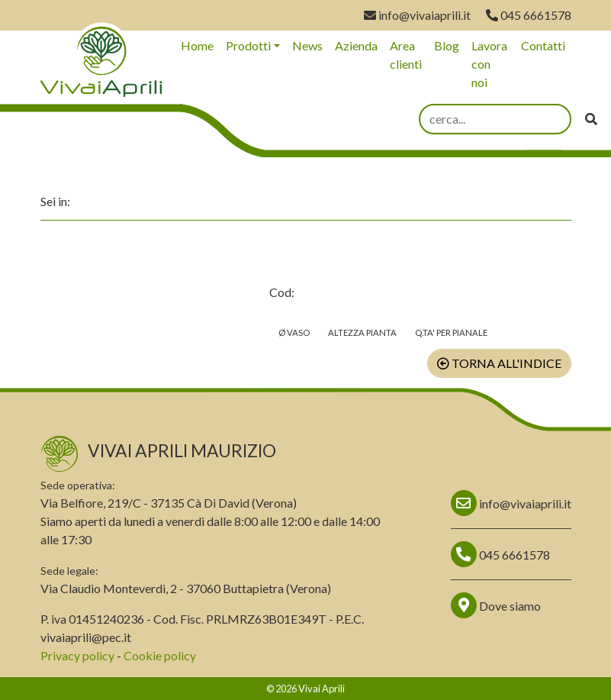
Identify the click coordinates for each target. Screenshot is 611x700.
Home (197, 45)
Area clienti (406, 55)
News (307, 45)
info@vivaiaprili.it (417, 15)
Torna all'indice (499, 363)
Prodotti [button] (248, 45)
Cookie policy (160, 655)
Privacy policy (77, 655)
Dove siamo (496, 606)
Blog (447, 45)
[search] (495, 119)
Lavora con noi (489, 64)
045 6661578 (529, 15)
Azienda (356, 45)
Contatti (543, 45)
